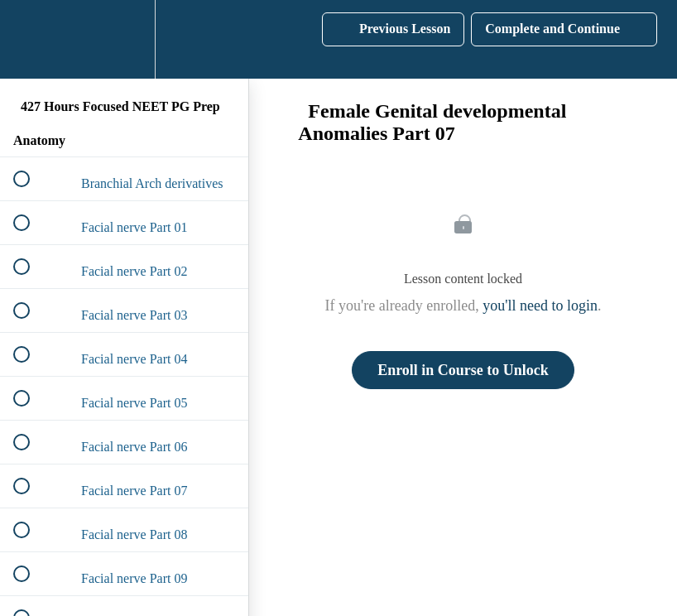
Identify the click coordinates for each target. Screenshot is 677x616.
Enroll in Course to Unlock (463, 370)
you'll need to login (540, 306)
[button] (31, 39)
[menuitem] (124, 39)
